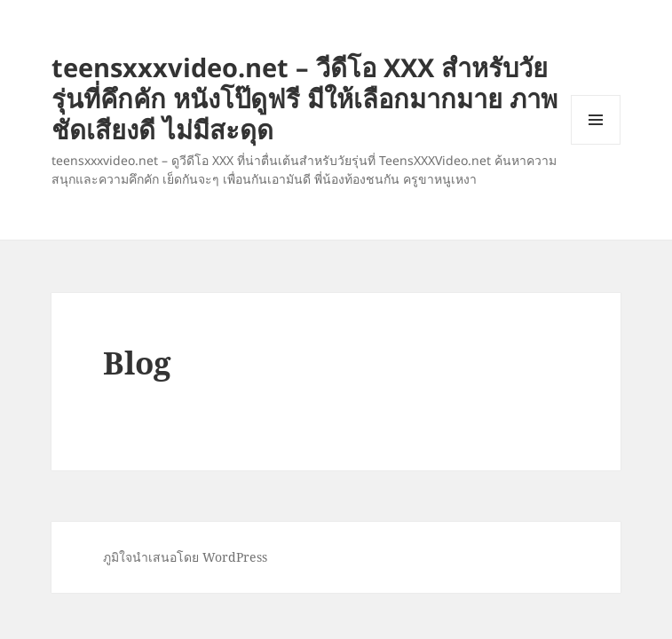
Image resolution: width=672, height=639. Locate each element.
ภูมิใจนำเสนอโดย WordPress (185, 557)
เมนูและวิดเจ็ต (596, 120)
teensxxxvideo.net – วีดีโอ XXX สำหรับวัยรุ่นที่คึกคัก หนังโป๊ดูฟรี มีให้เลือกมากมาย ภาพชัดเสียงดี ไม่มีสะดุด (304, 98)
